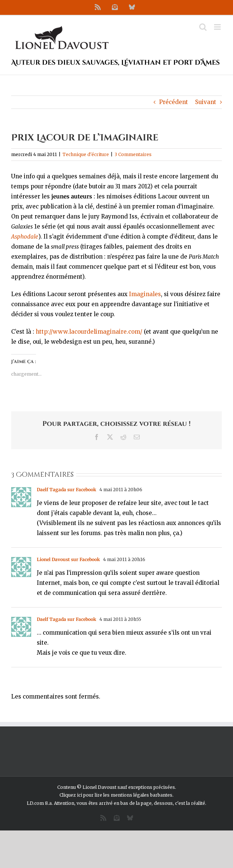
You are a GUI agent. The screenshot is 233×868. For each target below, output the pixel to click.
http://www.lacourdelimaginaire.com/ (89, 332)
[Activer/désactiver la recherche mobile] (203, 27)
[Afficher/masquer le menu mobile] (218, 27)
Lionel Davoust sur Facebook (68, 559)
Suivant (206, 102)
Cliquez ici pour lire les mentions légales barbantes (116, 795)
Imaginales (145, 294)
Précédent (174, 102)
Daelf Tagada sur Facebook (67, 490)
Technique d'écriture (86, 154)
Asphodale (25, 237)
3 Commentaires (133, 154)
